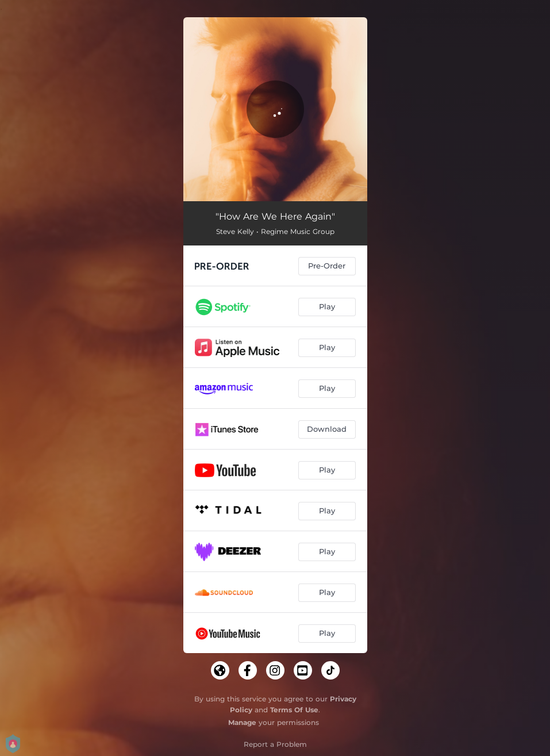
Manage (242, 722)
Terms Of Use (294, 710)
